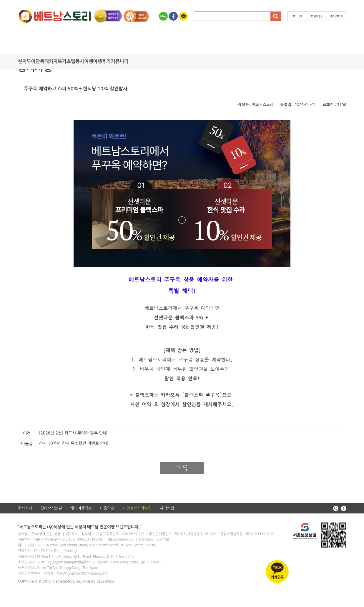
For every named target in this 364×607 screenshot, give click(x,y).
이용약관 (107, 508)
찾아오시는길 (51, 508)
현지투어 (27, 61)
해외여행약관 (81, 508)
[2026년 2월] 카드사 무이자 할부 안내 (73, 433)
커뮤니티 (119, 61)
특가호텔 (67, 61)
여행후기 (102, 61)
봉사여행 (84, 61)
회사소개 (25, 508)
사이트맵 (167, 508)
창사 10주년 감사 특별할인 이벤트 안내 (74, 443)
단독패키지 (47, 61)
